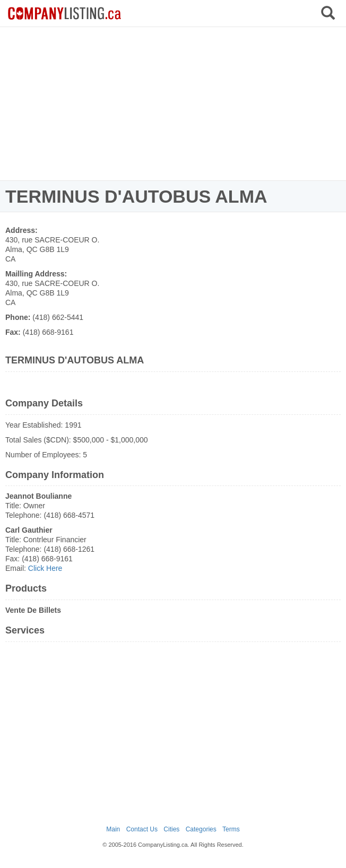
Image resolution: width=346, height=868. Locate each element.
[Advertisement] (173, 103)
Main (113, 829)
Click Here (45, 568)
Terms (231, 829)
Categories (201, 829)
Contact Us (142, 829)
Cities (171, 829)
